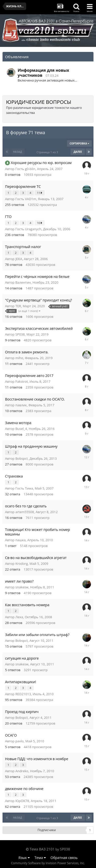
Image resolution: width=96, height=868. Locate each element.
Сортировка (79, 143)
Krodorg (22, 564)
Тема (40, 858)
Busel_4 (21, 429)
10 (40, 223)
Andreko (22, 771)
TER (18, 306)
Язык (24, 858)
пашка (21, 540)
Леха (19, 617)
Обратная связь (64, 858)
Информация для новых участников (43, 73)
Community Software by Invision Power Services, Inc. (48, 863)
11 (40, 193)
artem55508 (25, 512)
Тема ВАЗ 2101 (42, 849)
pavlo (20, 741)
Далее (78, 152)
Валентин (23, 282)
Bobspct (22, 458)
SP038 (20, 334)
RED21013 (23, 694)
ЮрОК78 (22, 801)
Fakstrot (22, 381)
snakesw (22, 587)
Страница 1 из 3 (48, 152)
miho (19, 358)
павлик (21, 405)
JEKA (19, 259)
